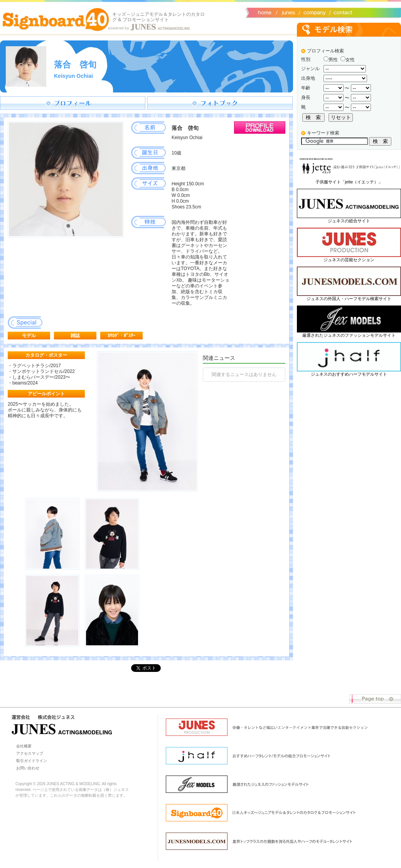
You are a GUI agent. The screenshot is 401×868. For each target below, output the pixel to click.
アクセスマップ (30, 753)
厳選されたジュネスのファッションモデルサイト (349, 335)
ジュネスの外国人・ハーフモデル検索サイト (349, 299)
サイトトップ (264, 12)
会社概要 (313, 12)
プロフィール (73, 103)
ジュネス (287, 12)
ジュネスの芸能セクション (349, 260)
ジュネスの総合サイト (349, 221)
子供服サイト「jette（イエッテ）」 (349, 182)
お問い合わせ (341, 12)
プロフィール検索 (325, 51)
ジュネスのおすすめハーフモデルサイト (349, 374)
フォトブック (220, 103)
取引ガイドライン (32, 761)
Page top (375, 699)
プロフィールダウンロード (260, 128)
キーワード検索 (323, 133)
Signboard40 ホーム (56, 19)
